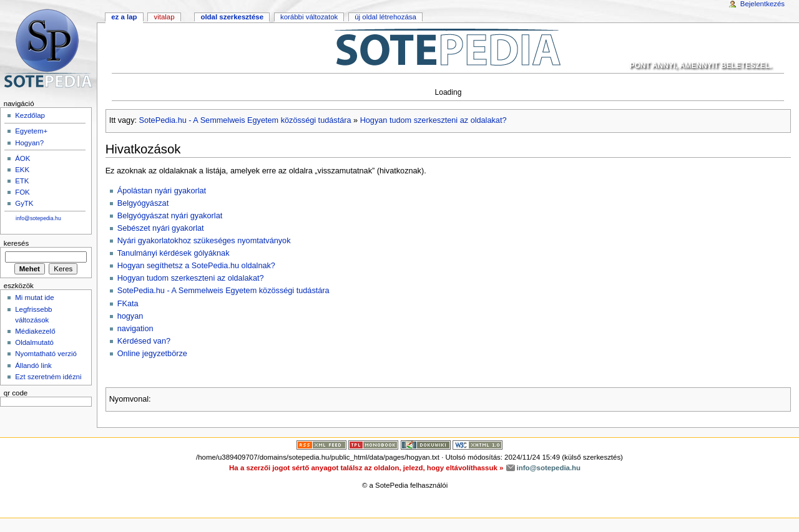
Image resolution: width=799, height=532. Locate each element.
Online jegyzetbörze (152, 354)
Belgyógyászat (143, 203)
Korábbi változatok (309, 17)
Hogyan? (29, 143)
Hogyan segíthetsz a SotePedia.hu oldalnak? (196, 266)
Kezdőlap (30, 115)
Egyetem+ (31, 131)
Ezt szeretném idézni (48, 377)
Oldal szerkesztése (232, 17)
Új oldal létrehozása (385, 17)
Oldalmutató (34, 342)
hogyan (130, 316)
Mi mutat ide (34, 297)
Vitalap (164, 17)
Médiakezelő (35, 331)
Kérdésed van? (144, 341)
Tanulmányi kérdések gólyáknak (174, 253)
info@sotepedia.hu (38, 218)
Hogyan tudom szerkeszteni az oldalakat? (434, 120)
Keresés (16, 243)
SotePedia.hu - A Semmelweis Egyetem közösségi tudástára (245, 120)
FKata (128, 304)
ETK (22, 181)
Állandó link (33, 365)
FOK (22, 192)
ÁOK (22, 158)
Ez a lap (124, 17)
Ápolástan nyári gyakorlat (162, 191)
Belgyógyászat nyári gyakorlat (170, 216)
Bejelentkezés (762, 4)
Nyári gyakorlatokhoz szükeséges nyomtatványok (204, 241)
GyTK (24, 203)
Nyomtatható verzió (46, 354)
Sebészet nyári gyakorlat (161, 228)
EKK (22, 170)
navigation (135, 329)
